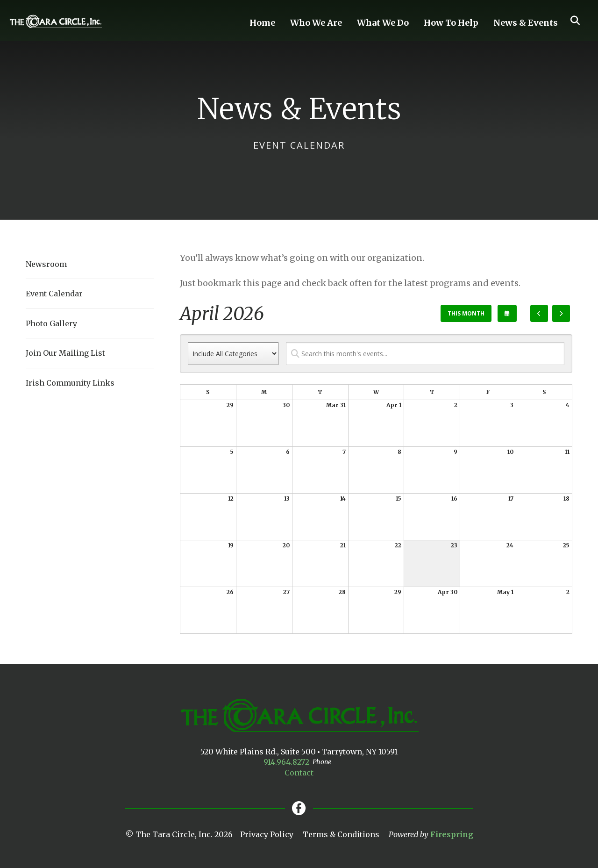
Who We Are (316, 23)
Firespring (452, 834)
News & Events (526, 23)
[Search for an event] (425, 354)
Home (262, 23)
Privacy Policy (267, 834)
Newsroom (46, 264)
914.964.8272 (286, 762)
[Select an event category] (233, 354)
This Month (466, 313)
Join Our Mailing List (65, 353)
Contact (299, 773)
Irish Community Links (70, 383)
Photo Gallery (51, 323)
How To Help (451, 23)
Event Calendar (54, 294)
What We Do (383, 23)
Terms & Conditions (341, 834)
